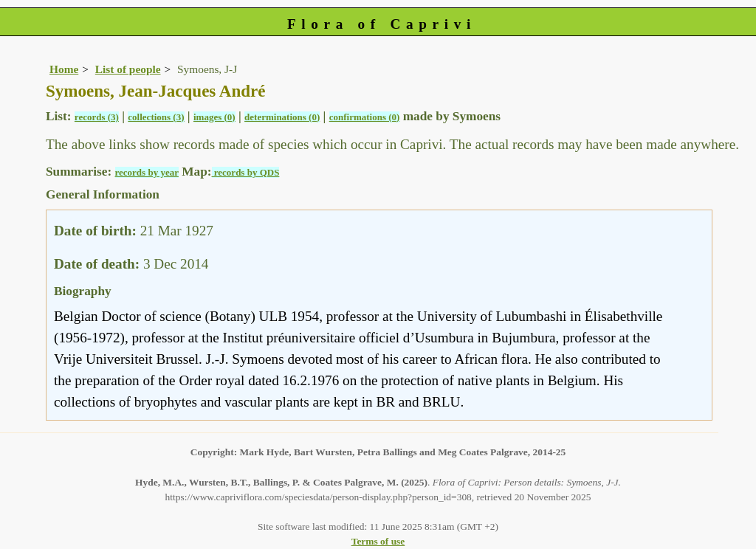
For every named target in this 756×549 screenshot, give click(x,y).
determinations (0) (282, 117)
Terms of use (378, 541)
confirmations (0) (365, 117)
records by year (147, 172)
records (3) (97, 117)
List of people (128, 69)
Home (64, 69)
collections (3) (156, 117)
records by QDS (246, 172)
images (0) (214, 117)
